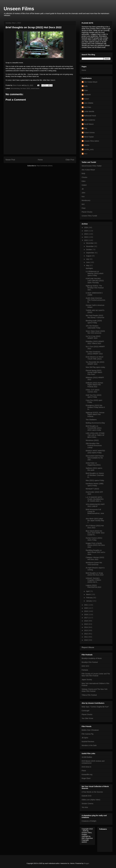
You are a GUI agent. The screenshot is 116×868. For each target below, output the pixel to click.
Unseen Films (19, 9)
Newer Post (10, 160)
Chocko (84, 177)
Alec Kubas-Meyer (91, 82)
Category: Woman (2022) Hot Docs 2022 (95, 558)
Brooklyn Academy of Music (92, 658)
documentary (15, 88)
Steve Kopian (89, 137)
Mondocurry (86, 200)
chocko (87, 145)
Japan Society (87, 680)
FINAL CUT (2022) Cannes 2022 (92, 391)
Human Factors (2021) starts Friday (94, 539)
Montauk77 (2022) (92, 489)
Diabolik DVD (87, 796)
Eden (86, 90)
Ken (83, 197)
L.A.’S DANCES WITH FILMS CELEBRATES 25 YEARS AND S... (95, 499)
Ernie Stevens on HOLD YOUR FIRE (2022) (94, 358)
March (89, 594)
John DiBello (89, 103)
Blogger (86, 863)
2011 (86, 637)
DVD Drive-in (87, 767)
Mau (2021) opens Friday (95, 480)
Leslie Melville (89, 111)
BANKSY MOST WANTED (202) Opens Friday (95, 452)
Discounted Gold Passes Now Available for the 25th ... (95, 458)
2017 (86, 618)
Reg (86, 128)
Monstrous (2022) (92, 440)
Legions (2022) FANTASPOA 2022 (93, 586)
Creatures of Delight (89, 821)
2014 (86, 627)
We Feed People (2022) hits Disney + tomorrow (95, 317)
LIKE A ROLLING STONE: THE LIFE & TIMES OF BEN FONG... (95, 435)
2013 (86, 630)
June (88, 262)
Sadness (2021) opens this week (94, 469)
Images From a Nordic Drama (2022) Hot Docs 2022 (95, 545)
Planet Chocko (87, 212)
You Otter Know (87, 718)
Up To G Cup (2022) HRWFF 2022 (93, 337)
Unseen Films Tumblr (89, 216)
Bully (86, 86)
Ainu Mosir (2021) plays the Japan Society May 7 (95, 521)
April (88, 591)
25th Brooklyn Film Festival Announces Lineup (94, 445)
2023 (86, 237)
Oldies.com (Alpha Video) (91, 800)
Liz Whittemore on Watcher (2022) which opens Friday (95, 273)
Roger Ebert (86, 778)
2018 (86, 614)
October (89, 250)
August (89, 256)
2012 (86, 634)
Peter (84, 208)
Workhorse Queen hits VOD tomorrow (94, 564)
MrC (83, 204)
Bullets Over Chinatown (90, 730)
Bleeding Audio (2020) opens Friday (94, 322)
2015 (86, 624)
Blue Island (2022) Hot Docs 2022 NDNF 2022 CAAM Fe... (95, 533)
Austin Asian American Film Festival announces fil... (95, 300)
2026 (86, 227)
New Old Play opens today (95, 367)
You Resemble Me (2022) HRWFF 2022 (95, 363)
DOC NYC (86, 666)
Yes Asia (85, 807)
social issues (35, 88)
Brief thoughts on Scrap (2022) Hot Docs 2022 (95, 574)
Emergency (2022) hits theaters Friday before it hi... (95, 407)
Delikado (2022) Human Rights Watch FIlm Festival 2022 (94, 385)
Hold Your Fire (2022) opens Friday (93, 396)
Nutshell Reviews (88, 742)
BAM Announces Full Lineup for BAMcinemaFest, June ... (95, 512)
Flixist (84, 771)
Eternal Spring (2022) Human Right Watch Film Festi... (94, 372)
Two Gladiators (91, 420)
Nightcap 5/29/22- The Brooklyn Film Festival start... (95, 288)
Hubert (87, 99)
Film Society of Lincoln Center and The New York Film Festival (96, 675)
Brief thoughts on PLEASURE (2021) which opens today (94, 428)
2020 (86, 608)
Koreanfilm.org (87, 774)
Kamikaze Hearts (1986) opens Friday (95, 485)
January (89, 601)
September (90, 253)
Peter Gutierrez (90, 120)
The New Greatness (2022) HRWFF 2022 (94, 353)
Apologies (89, 268)
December (90, 243)
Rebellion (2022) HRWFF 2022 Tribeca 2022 (95, 342)
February (90, 598)
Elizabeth (87, 95)
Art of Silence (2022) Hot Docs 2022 (95, 527)
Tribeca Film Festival (89, 695)
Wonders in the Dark (89, 745)
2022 (86, 240)
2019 (86, 611)
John (83, 193)
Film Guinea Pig (88, 734)
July (88, 259)
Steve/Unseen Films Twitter (92, 166)
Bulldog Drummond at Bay (95, 423)
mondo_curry (89, 149)
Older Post (70, 160)
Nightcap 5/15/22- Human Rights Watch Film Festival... (95, 415)
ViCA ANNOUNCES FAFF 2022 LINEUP (95, 505)
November (90, 246)
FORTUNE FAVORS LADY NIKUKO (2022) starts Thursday (95, 281)
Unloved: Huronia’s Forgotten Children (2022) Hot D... (93, 580)
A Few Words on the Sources (92, 792)
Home (40, 160)
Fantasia (85, 670)
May (88, 265)
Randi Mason (89, 124)
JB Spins (85, 738)
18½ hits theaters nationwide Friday (93, 327)
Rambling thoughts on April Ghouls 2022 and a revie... (95, 552)
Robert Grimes (89, 133)
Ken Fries (88, 107)
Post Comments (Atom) (45, 166)
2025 (86, 231)
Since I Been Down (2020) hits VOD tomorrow (95, 332)
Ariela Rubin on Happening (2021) (93, 464)
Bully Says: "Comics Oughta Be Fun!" (95, 707)
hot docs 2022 (25, 88)
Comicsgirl (86, 711)
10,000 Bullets (87, 757)
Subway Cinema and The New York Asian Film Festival (95, 690)
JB (83, 189)
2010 (86, 640)
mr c (86, 154)
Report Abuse (88, 647)
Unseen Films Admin (92, 141)
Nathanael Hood (90, 116)
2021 (86, 605)
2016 (86, 621)
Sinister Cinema (87, 804)
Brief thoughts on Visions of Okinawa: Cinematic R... (95, 475)
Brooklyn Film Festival (90, 662)
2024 (86, 234)
